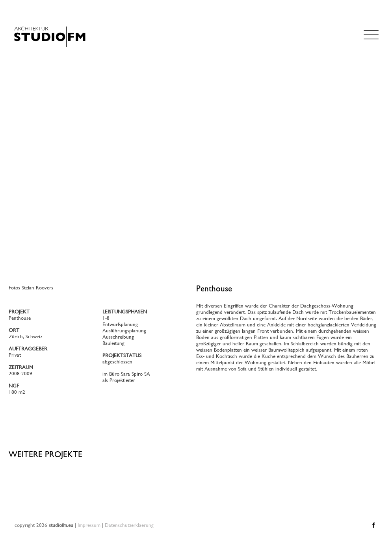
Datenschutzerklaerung (129, 525)
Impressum (89, 525)
